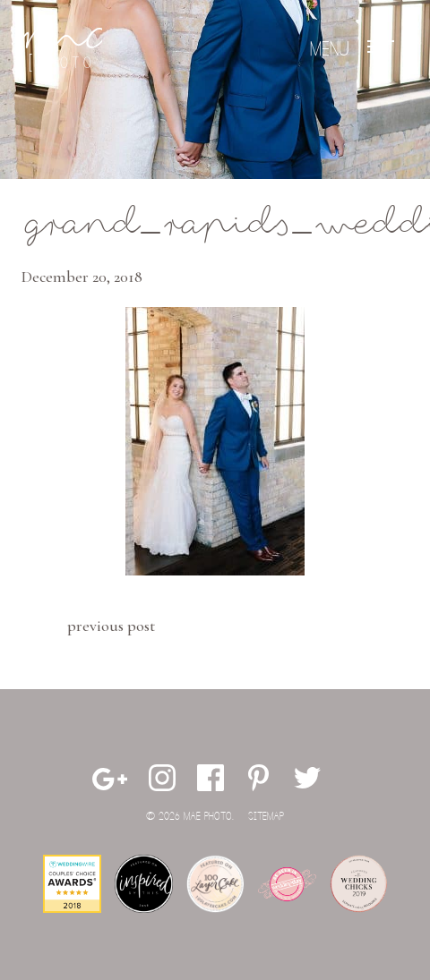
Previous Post (111, 626)
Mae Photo (62, 49)
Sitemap (266, 817)
